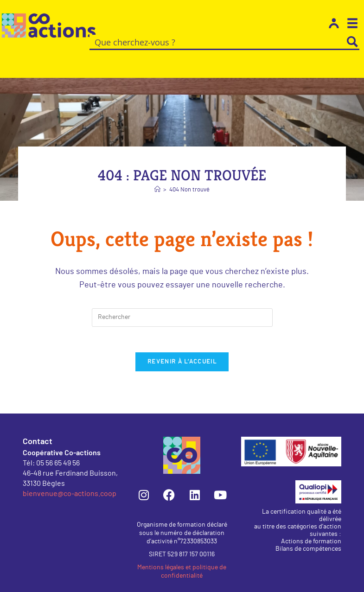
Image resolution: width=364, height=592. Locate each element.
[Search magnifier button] (352, 42)
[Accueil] (157, 176)
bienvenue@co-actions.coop (70, 482)
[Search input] (218, 42)
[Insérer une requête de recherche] (182, 304)
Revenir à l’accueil (182, 351)
